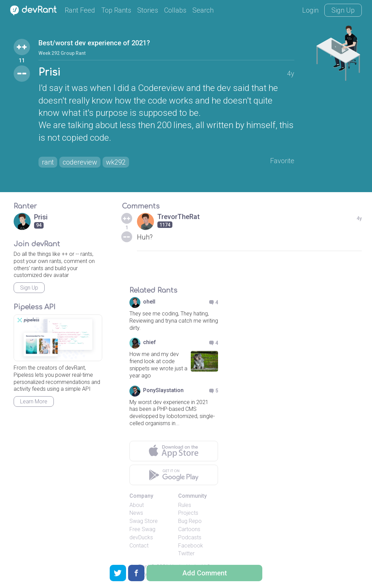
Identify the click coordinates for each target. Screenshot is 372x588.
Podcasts (190, 537)
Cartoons (189, 529)
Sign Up (343, 10)
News (136, 513)
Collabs (175, 10)
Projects (188, 513)
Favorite (282, 161)
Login (310, 10)
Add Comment (205, 573)
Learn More (34, 401)
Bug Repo (190, 521)
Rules (185, 505)
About (137, 505)
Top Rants (116, 10)
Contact (139, 546)
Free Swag (142, 529)
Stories (148, 10)
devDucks (141, 537)
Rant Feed (80, 10)
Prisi (49, 73)
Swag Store (144, 521)
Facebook (191, 546)
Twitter (186, 553)
